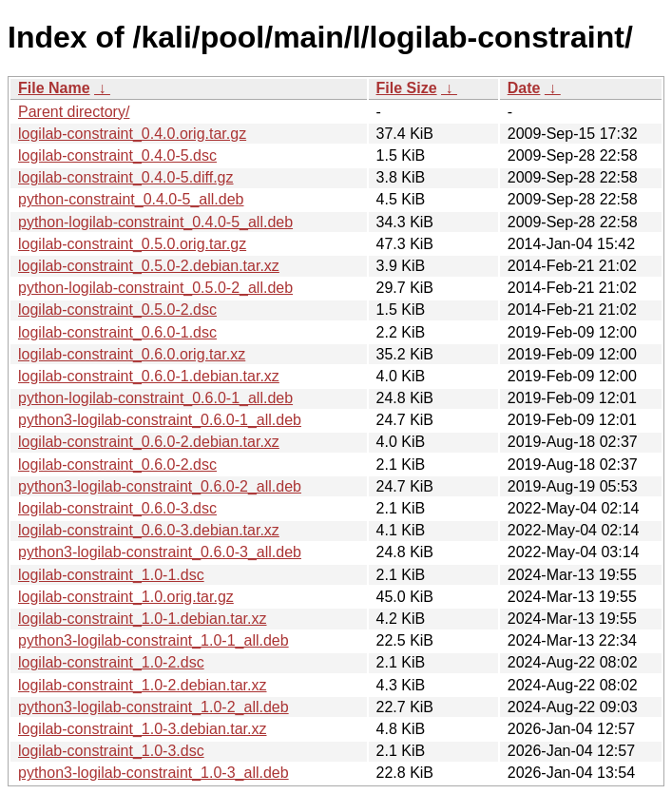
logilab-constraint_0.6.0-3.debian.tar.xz (149, 530)
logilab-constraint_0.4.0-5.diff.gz (126, 177)
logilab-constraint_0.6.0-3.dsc (117, 508)
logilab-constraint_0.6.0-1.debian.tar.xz (149, 376)
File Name (54, 88)
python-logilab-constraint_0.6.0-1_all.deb (155, 398)
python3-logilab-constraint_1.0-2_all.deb (154, 707)
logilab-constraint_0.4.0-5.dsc (117, 155)
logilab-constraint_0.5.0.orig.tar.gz (132, 244)
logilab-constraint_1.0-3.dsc (111, 751)
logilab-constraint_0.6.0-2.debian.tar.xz (149, 442)
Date (524, 88)
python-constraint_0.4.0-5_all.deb (131, 199)
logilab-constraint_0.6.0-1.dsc (117, 332)
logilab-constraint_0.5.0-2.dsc (117, 310)
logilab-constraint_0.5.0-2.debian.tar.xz (149, 266)
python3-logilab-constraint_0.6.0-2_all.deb (160, 486)
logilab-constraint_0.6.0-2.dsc (117, 465)
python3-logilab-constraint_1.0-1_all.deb (154, 640)
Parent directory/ (74, 112)
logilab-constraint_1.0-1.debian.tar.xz (143, 619)
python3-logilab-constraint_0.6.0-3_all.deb (160, 552)
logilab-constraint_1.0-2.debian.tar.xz (143, 685)
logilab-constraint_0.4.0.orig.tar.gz (132, 134)
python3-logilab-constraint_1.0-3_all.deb (154, 773)
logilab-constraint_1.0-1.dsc (111, 575)
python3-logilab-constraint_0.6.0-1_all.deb (160, 420)
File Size (407, 88)
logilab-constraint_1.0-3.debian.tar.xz (143, 729)
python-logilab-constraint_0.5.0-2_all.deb (155, 288)
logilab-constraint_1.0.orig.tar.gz (126, 597)
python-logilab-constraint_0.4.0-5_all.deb (155, 222)
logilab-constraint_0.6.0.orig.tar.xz (132, 354)
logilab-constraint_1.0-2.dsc (111, 662)
